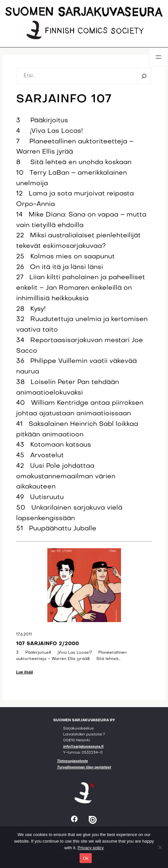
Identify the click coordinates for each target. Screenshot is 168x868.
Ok (86, 858)
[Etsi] (144, 76)
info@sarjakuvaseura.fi (83, 746)
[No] (160, 847)
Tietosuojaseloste (72, 761)
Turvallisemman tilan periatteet (84, 767)
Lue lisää (24, 672)
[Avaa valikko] (158, 57)
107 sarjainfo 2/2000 (48, 644)
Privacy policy (91, 848)
